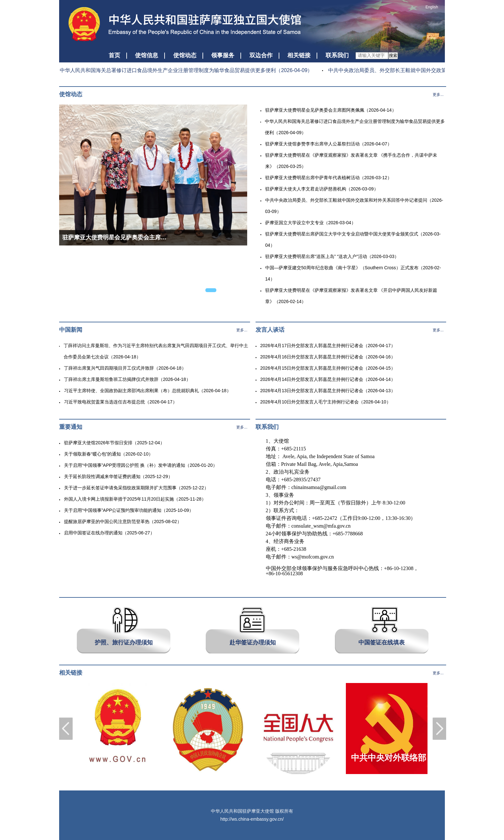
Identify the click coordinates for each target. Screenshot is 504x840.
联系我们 (337, 55)
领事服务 (223, 55)
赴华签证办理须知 (253, 642)
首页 (114, 55)
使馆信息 (147, 55)
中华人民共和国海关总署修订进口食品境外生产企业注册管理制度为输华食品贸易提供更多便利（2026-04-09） (184, 70)
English (432, 7)
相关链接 (299, 55)
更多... (438, 95)
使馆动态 (185, 55)
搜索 (393, 55)
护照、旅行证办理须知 (124, 642)
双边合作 (261, 55)
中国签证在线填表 (382, 642)
